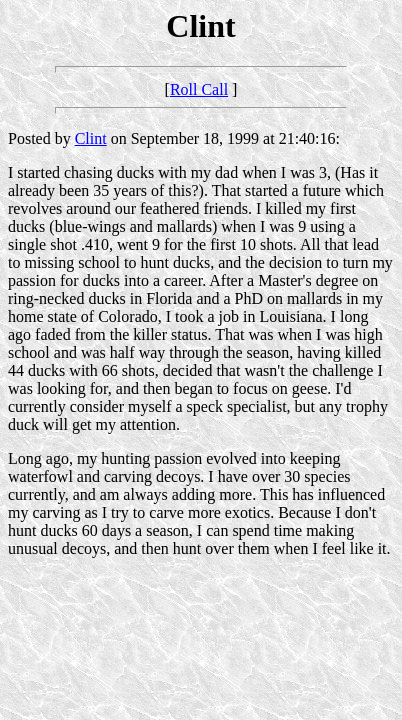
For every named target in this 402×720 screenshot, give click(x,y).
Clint (91, 138)
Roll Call (199, 89)
